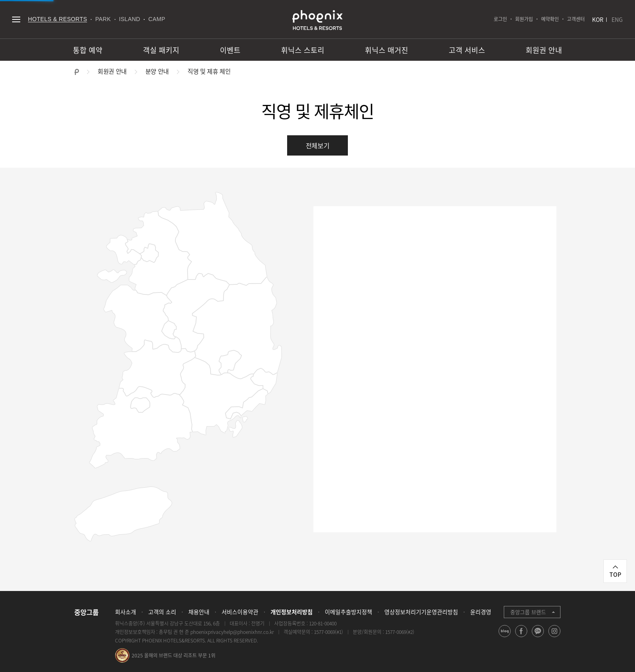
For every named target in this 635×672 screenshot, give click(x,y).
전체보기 (318, 145)
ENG (617, 19)
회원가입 (524, 19)
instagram (555, 637)
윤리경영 (481, 612)
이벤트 (230, 50)
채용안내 (199, 612)
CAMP (157, 19)
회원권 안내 (544, 50)
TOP (615, 574)
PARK (103, 19)
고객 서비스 (467, 50)
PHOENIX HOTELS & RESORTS (317, 20)
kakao (538, 637)
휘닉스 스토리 (303, 50)
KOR (598, 19)
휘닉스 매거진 (387, 50)
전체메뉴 (16, 19)
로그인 (500, 19)
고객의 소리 (162, 612)
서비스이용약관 (240, 612)
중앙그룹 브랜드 (528, 612)
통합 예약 (88, 50)
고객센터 (576, 19)
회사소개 (126, 612)
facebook (521, 637)
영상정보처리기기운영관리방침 (421, 612)
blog (505, 637)
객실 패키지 (161, 50)
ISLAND (130, 19)
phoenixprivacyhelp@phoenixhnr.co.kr (232, 632)
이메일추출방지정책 (348, 612)
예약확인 (550, 19)
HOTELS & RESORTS (58, 19)
